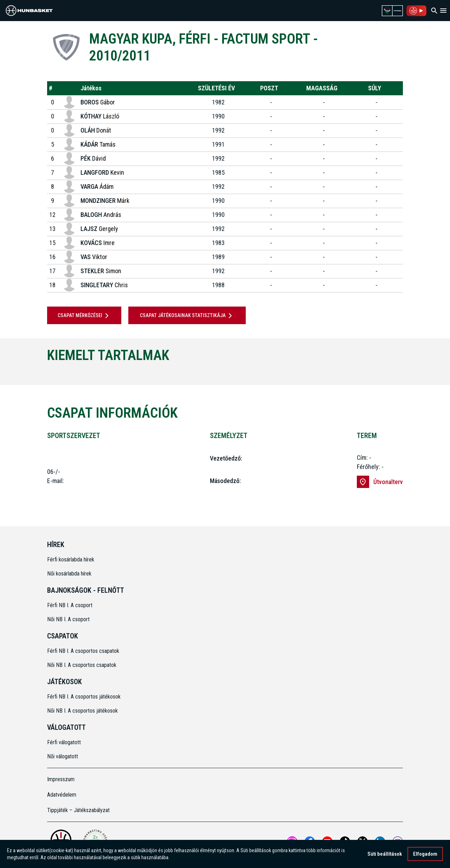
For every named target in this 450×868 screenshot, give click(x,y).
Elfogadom (425, 854)
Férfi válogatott (64, 742)
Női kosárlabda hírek (69, 574)
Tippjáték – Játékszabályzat (78, 810)
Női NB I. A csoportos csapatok (82, 665)
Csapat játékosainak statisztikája (187, 316)
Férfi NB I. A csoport (70, 605)
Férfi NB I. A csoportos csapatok (84, 651)
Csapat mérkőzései (84, 316)
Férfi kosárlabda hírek (71, 560)
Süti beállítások (385, 854)
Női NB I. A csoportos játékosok (82, 711)
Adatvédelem (62, 795)
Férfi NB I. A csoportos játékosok (84, 697)
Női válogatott (63, 756)
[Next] (414, 373)
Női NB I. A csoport (68, 619)
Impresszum (61, 779)
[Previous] (36, 373)
